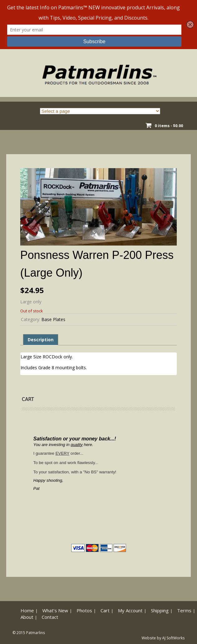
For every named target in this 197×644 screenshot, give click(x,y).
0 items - (169, 126)
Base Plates (53, 319)
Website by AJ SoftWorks (163, 638)
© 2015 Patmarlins (29, 633)
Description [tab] (41, 340)
